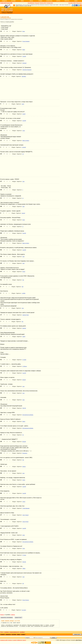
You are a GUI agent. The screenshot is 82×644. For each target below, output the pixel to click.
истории (14, 634)
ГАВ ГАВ (24, 408)
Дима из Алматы (26, 141)
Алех (23, 308)
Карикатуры (49, 1)
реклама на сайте (4, 640)
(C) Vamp (24, 555)
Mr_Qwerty (24, 610)
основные (7, 632)
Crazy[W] (24, 56)
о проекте (15, 640)
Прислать (67, 1)
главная (2, 634)
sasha (23, 104)
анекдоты (8, 634)
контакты (10, 640)
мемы (19, 634)
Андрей (24, 114)
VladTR (24, 337)
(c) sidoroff (24, 147)
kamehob (24, 328)
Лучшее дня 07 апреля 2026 (6, 3)
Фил (23, 280)
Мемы (22, 1)
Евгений (24, 380)
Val (23, 154)
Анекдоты (4, 1)
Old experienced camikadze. (28, 415)
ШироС (24, 422)
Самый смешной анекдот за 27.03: (11, 621)
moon (23, 386)
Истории (13, 1)
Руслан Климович (26, 41)
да (23, 198)
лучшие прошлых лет (14, 632)
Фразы (31, 1)
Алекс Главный (25, 515)
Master (24, 50)
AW (23, 584)
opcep (24, 535)
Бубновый (24, 63)
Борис (24, 31)
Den (22, 322)
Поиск (76, 1)
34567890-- (24, 76)
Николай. (24, 562)
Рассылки (37, 3)
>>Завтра (13, 615)
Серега (24, 502)
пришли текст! (77, 634)
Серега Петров (25, 522)
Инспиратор (25, 453)
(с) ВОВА (24, 293)
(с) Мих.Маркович (26, 508)
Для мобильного (31, 3)
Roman (24, 272)
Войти (75, 3)
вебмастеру (20, 640)
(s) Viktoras (25, 366)
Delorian (24, 467)
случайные (22, 632)
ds (23, 227)
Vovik (23, 182)
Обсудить (14, 31)
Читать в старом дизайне (7, 22)
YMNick (24, 569)
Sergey (24, 480)
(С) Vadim (24, 360)
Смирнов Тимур (26, 315)
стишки (23, 634)
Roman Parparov (26, 600)
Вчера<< (2, 615)
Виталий (24, 442)
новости (24, 640)
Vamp (23, 400)
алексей (23, 213)
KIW (23, 287)
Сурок (24, 131)
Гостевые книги (50, 3)
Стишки (40, 1)
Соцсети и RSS (43, 3)
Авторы (58, 1)
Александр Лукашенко (27, 70)
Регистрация (79, 3)
